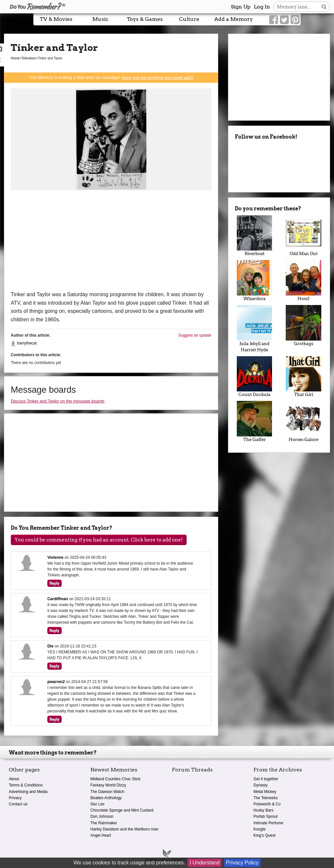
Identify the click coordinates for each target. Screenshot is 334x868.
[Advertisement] (111, 241)
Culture (189, 19)
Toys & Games (145, 19)
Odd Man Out (304, 236)
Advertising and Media (28, 792)
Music (100, 19)
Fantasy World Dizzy (108, 785)
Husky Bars (263, 810)
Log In (262, 7)
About (14, 779)
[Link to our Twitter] (284, 20)
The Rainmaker (104, 823)
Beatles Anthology (106, 798)
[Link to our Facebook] (273, 20)
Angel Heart (101, 835)
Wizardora (255, 281)
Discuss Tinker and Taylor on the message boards (58, 401)
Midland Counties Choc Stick (115, 779)
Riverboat (255, 236)
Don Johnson (102, 816)
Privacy (15, 798)
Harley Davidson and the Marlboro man (124, 829)
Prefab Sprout (266, 816)
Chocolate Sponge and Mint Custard (122, 810)
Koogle (259, 829)
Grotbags (304, 326)
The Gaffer (255, 421)
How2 (304, 281)
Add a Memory (234, 19)
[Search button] (324, 7)
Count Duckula (255, 377)
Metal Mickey (265, 792)
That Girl (304, 377)
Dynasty (260, 785)
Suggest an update (195, 335)
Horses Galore (304, 421)
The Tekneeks (266, 798)
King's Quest (265, 835)
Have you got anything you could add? (157, 77)
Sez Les (97, 804)
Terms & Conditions (26, 785)
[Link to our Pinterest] (295, 20)
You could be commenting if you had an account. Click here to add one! (99, 540)
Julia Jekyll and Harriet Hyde (255, 329)
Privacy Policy (242, 863)
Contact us (18, 804)
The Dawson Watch (107, 792)
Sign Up (241, 7)
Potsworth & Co (267, 804)
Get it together (266, 779)
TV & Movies (56, 19)
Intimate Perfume (268, 823)
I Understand (205, 863)
